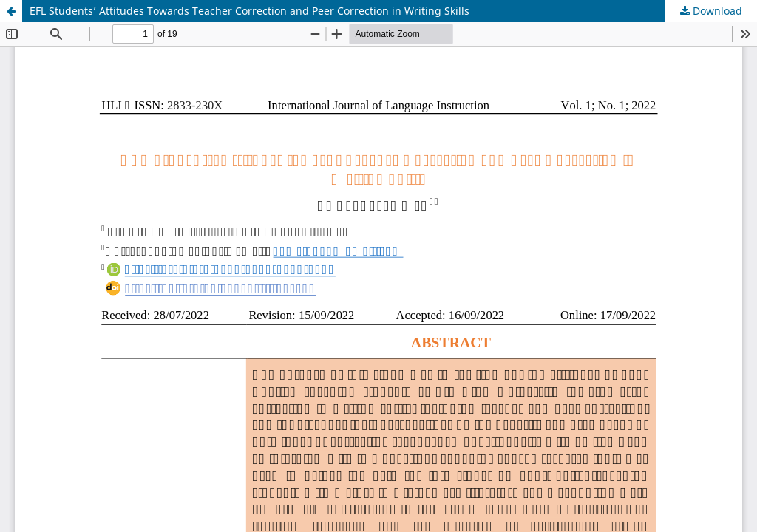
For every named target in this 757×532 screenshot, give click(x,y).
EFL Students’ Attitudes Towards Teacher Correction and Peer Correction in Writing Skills (249, 11)
